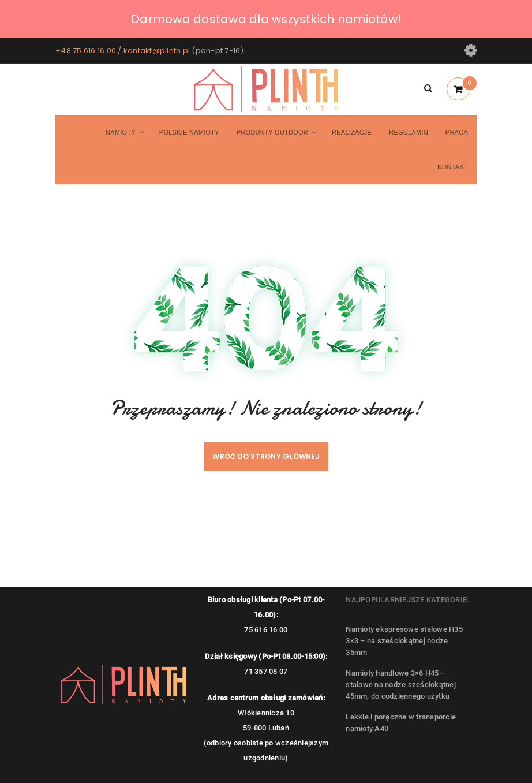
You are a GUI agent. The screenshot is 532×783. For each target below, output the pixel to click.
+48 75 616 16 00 (86, 51)
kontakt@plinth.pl (157, 51)
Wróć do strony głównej (266, 456)
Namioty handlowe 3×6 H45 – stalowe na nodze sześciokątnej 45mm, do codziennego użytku (401, 685)
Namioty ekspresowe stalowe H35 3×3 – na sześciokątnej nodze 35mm (404, 641)
